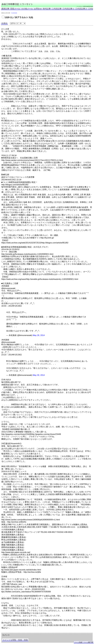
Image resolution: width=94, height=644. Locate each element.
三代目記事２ (81, 9)
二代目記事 (57, 9)
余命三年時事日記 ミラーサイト (17, 4)
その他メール (27, 9)
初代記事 (47, 9)
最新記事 (5, 9)
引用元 (4, 23)
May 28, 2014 (39, 335)
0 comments (14, 13)
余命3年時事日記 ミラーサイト (42, 632)
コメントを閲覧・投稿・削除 (15, 640)
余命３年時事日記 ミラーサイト (26, 632)
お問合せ (38, 9)
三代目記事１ (68, 9)
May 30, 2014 (39, 375)
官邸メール (15, 9)
